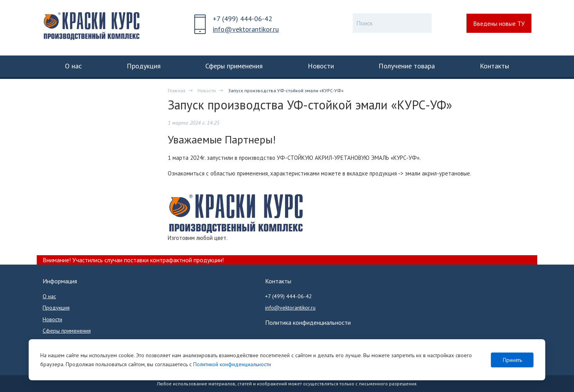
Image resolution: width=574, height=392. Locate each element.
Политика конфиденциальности (308, 322)
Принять (512, 360)
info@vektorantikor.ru (246, 29)
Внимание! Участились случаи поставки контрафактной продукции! (133, 260)
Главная (177, 90)
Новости (207, 90)
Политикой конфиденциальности (232, 364)
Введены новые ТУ (499, 23)
